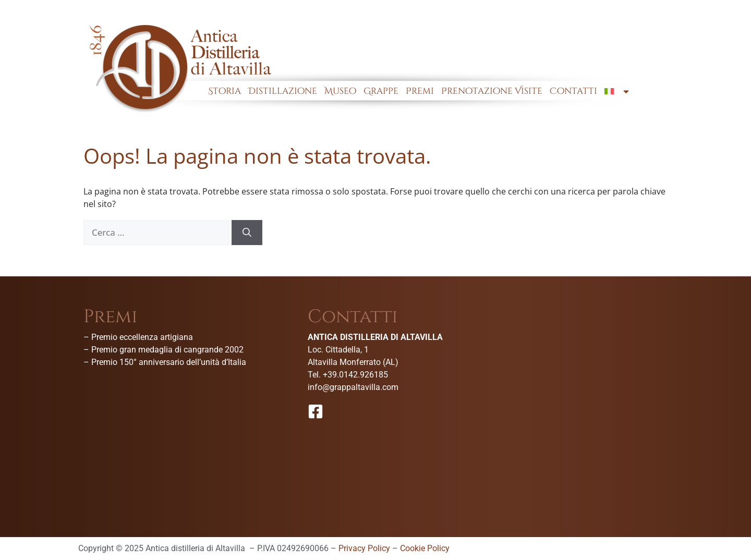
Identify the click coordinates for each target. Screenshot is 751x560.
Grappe (381, 91)
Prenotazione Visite (492, 91)
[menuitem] (617, 91)
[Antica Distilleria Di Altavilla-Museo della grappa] (600, 386)
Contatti (573, 91)
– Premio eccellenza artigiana (138, 337)
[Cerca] (247, 233)
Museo (340, 91)
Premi (420, 91)
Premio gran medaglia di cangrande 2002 (167, 350)
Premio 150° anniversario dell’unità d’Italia (169, 362)
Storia (225, 91)
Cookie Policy (425, 548)
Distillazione (283, 91)
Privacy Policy (364, 548)
